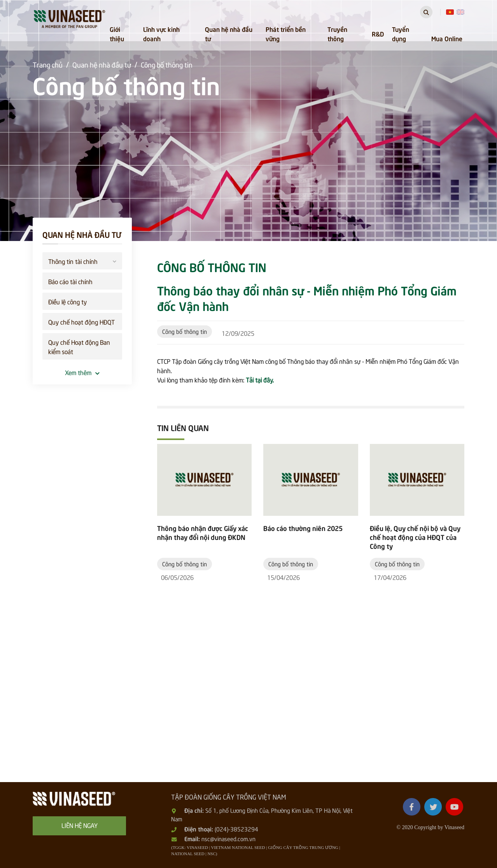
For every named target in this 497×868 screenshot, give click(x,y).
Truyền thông (337, 33)
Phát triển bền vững (286, 33)
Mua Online (447, 38)
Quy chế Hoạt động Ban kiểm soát (79, 346)
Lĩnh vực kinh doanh (161, 33)
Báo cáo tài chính (70, 281)
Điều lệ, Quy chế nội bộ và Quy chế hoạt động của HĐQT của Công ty (415, 537)
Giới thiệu (117, 33)
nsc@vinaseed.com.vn (228, 838)
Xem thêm (82, 372)
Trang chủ (48, 64)
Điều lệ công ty (67, 301)
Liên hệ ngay (80, 825)
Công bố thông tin (167, 64)
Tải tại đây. (260, 379)
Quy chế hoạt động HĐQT (81, 321)
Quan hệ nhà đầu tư (229, 33)
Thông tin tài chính (82, 260)
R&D (378, 33)
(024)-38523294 (236, 829)
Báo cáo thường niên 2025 (303, 528)
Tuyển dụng (401, 33)
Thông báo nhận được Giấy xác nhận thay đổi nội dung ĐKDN (203, 533)
